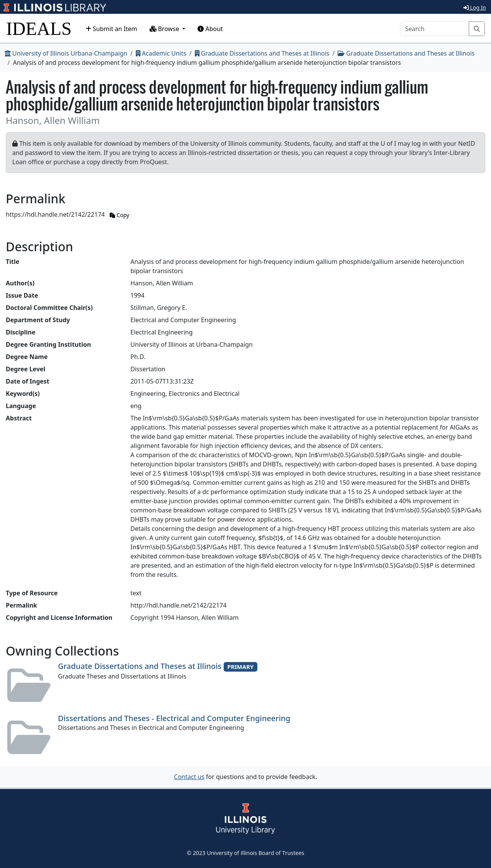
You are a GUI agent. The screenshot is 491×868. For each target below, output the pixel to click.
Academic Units (161, 53)
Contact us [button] (189, 777)
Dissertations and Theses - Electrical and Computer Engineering (174, 718)
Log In (475, 7)
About (210, 29)
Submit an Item (111, 29)
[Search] (435, 29)
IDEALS (39, 29)
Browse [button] (165, 29)
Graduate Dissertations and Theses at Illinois (262, 53)
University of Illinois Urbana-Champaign (66, 53)
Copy (119, 215)
